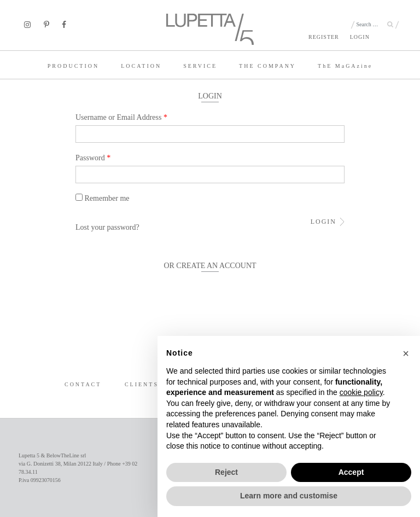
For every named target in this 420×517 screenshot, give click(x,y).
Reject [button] (226, 472)
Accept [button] (351, 472)
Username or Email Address (121, 117)
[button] (406, 353)
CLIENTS (142, 384)
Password (93, 158)
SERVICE (200, 66)
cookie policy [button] (361, 392)
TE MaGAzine (345, 66)
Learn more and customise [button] (289, 496)
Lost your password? (107, 227)
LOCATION (141, 66)
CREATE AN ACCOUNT (216, 266)
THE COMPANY (267, 66)
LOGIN (360, 37)
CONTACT (83, 384)
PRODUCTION (73, 66)
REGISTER (324, 37)
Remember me (103, 198)
